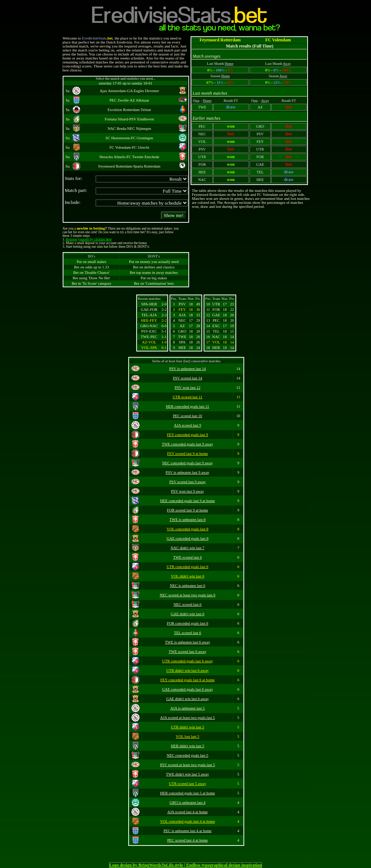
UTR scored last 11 (187, 397)
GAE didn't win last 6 (187, 614)
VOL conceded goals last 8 (187, 529)
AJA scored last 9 (187, 425)
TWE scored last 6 (187, 557)
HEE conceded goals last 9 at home (187, 501)
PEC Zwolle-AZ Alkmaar (129, 100)
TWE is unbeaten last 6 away (187, 642)
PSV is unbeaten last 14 (187, 369)
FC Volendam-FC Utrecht (129, 147)
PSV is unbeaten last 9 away (187, 472)
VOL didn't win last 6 (187, 576)
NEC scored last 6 (187, 604)
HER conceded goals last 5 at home (188, 793)
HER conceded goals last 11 (188, 406)
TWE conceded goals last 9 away (188, 444)
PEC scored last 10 (187, 416)
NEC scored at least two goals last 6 (188, 595)
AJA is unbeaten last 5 (187, 708)
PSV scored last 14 (187, 378)
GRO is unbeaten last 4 (187, 803)
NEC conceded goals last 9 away (188, 463)
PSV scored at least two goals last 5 (188, 765)
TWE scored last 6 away (187, 652)
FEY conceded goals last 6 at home (188, 680)
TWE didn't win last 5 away (187, 774)
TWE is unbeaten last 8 (187, 520)
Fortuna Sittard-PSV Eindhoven (129, 119)
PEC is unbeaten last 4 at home (187, 831)
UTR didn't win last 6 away (187, 670)
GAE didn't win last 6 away (188, 699)
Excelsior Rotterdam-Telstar (129, 110)
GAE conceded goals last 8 (187, 538)
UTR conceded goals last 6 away (188, 661)
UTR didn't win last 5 (188, 727)
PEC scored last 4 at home (187, 840)
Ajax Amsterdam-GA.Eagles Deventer (129, 91)
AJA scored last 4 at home (188, 812)
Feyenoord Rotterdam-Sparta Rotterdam (129, 166)
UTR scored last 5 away (187, 784)
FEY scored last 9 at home (187, 454)
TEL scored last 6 (187, 633)
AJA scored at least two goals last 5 (187, 718)
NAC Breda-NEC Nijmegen (129, 129)
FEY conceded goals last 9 (187, 435)
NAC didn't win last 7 (187, 548)
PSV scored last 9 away (187, 482)
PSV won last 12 (187, 388)
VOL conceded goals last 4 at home (188, 821)
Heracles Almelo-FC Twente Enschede (129, 157)
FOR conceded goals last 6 (187, 623)
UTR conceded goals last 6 (187, 567)
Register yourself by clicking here (89, 239)
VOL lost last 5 (187, 737)
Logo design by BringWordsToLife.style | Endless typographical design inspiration (186, 865)
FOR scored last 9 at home (187, 510)
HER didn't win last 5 (188, 746)
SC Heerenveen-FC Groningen (129, 138)
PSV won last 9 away (187, 491)
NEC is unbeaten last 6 (188, 586)
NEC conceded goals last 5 (187, 755)
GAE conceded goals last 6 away (187, 689)
